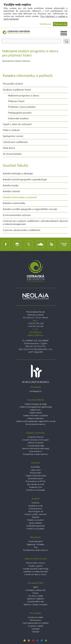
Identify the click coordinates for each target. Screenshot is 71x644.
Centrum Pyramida (36, 443)
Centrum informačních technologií (36, 449)
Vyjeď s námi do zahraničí (17, 124)
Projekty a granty (36, 566)
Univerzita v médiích (36, 626)
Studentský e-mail (35, 506)
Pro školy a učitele (36, 596)
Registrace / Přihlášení (36, 545)
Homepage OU (35, 391)
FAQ (35, 547)
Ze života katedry (12, 154)
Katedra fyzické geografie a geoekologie (25, 180)
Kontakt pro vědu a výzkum (36, 575)
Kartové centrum (35, 452)
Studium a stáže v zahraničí (35, 514)
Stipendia (36, 517)
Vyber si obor (35, 470)
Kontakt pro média (35, 617)
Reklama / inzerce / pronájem (36, 605)
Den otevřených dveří (36, 484)
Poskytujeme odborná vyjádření (36, 623)
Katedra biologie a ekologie (18, 174)
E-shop (35, 593)
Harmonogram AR (36, 512)
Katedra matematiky (14, 203)
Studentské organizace (35, 526)
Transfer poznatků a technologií (35, 569)
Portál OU (35, 503)
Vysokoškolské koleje (35, 446)
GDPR (35, 587)
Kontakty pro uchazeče (35, 490)
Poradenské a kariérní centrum (35, 454)
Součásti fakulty (16, 166)
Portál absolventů (36, 542)
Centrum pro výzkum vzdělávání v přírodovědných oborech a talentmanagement (35, 223)
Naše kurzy (9, 148)
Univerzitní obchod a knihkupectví (35, 440)
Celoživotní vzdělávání (15, 142)
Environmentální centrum (17, 215)
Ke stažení (36, 629)
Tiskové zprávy (35, 620)
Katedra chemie (11, 191)
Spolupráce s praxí (13, 136)
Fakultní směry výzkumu (36, 563)
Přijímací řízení (16, 101)
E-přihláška (36, 467)
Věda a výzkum (11, 130)
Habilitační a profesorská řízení (36, 572)
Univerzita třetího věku (36, 602)
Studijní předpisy (35, 523)
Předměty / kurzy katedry (22, 107)
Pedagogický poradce (20, 113)
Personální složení (13, 84)
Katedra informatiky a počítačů (28, 76)
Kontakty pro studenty (35, 529)
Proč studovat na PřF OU (36, 482)
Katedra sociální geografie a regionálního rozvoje (30, 209)
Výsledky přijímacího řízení (36, 476)
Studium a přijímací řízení (17, 90)
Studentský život (36, 487)
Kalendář (36, 632)
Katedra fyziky (11, 186)
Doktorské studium (18, 119)
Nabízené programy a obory (24, 96)
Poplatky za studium (35, 520)
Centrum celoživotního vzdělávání (22, 230)
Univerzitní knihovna (35, 437)
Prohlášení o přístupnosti (35, 590)
